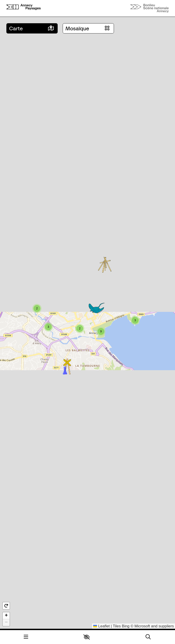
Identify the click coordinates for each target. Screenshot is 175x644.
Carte (16, 28)
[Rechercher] (148, 637)
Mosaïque (77, 28)
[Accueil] (23, 8)
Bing (126, 626)
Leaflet (101, 626)
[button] (87, 637)
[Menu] (26, 637)
